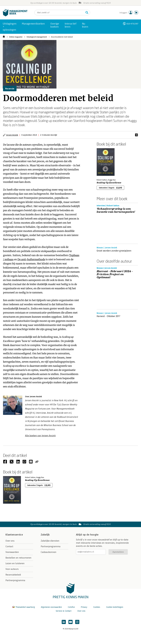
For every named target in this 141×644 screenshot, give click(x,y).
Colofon (71, 607)
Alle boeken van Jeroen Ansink (40, 436)
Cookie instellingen (115, 607)
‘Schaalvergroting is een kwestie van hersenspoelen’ (116, 210)
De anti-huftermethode (31, 259)
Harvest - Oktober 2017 (108, 316)
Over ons (10, 541)
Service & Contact (64, 611)
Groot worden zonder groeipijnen (114, 251)
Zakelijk (45, 535)
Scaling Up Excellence (109, 183)
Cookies (97, 607)
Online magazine (16, 37)
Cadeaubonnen (49, 552)
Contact (9, 546)
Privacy (84, 607)
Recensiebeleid (13, 575)
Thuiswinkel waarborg (24, 607)
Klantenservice (14, 535)
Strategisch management (37, 37)
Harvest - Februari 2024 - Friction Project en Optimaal (115, 274)
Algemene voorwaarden (51, 607)
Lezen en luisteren (15, 563)
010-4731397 (132, 24)
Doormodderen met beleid (62, 37)
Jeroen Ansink (12, 135)
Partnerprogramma (15, 580)
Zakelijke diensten (50, 541)
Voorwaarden (12, 552)
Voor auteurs (12, 569)
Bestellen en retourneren (18, 558)
